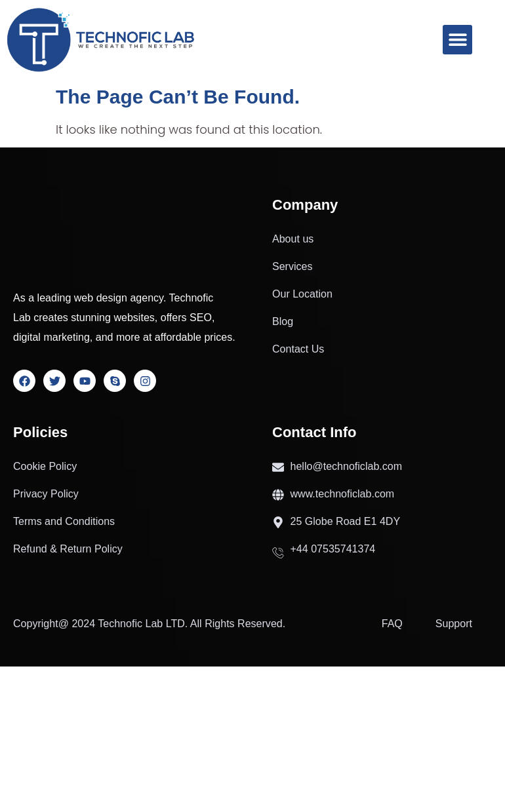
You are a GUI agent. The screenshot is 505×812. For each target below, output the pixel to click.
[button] (457, 40)
